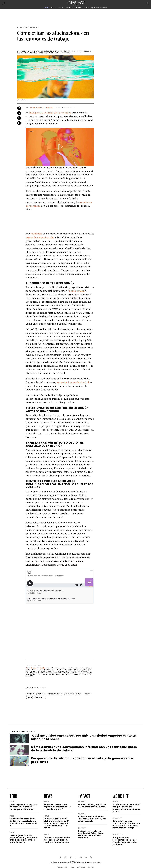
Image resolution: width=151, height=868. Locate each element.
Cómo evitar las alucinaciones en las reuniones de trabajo (53, 36)
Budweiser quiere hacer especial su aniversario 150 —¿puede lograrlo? (58, 807)
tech (13, 796)
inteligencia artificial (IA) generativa (50, 113)
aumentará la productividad (73, 383)
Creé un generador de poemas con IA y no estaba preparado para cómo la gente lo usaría (23, 839)
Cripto (31, 694)
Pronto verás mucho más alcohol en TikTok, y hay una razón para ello (92, 819)
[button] (60, 147)
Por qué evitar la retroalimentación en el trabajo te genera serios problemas (125, 841)
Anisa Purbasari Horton (42, 108)
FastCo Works (55, 694)
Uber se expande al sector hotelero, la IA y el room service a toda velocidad (57, 840)
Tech (30, 698)
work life (121, 796)
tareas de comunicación (40, 238)
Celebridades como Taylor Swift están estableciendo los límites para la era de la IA (23, 822)
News (79, 694)
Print (87, 694)
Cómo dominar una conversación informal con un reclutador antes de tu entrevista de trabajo (126, 824)
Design (41, 694)
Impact (69, 694)
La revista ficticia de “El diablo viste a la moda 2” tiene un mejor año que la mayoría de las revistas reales (57, 823)
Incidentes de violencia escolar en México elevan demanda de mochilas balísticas (91, 834)
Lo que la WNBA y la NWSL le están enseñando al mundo (92, 806)
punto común (77, 291)
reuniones (36, 234)
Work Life (34, 28)
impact (84, 796)
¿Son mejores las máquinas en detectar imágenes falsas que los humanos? (23, 807)
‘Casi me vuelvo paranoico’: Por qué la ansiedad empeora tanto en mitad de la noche (127, 808)
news (48, 796)
